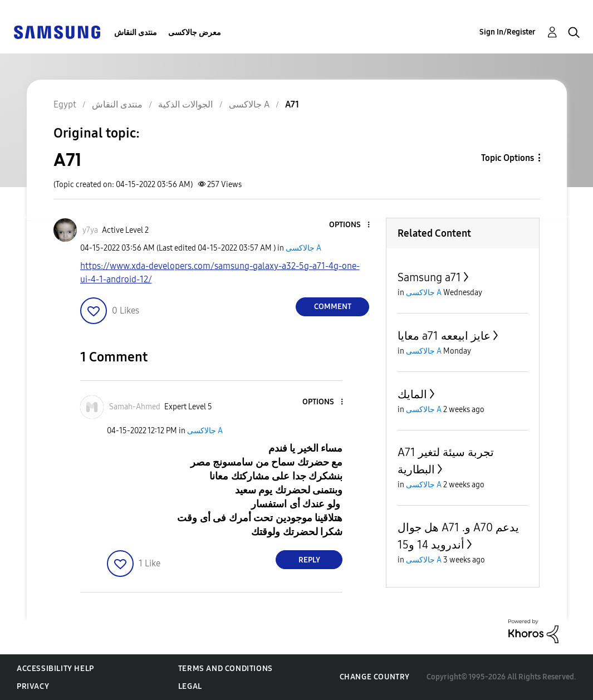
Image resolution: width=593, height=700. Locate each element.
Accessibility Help (55, 669)
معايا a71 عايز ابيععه (444, 336)
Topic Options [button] (508, 158)
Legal (190, 686)
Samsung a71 (429, 277)
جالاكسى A (303, 248)
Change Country (375, 677)
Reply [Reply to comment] (309, 560)
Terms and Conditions (226, 669)
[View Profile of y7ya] (90, 230)
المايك (412, 394)
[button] (350, 225)
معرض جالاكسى (195, 33)
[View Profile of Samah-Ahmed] (135, 407)
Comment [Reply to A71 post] (333, 307)
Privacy (33, 686)
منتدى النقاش (136, 33)
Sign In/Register (508, 32)
